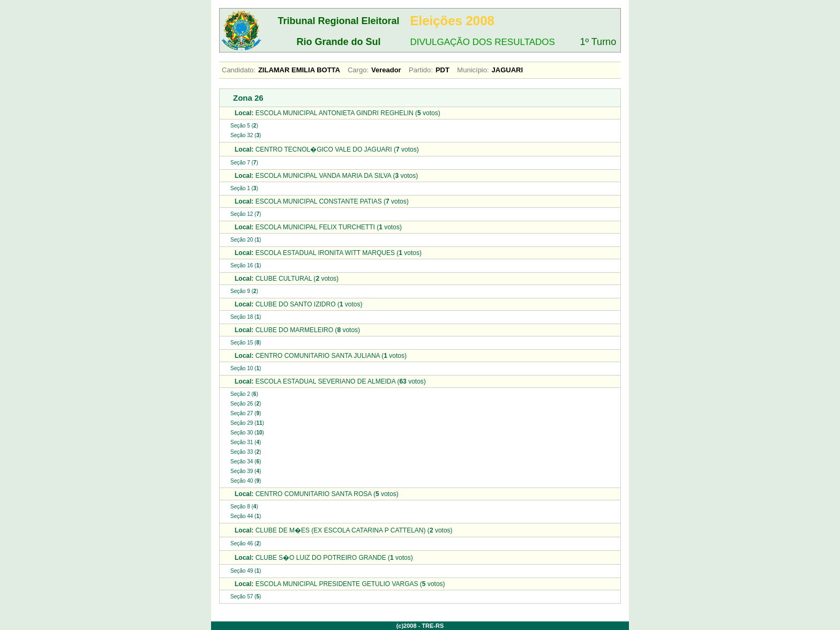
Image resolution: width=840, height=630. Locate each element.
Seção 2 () (244, 394)
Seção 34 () (246, 462)
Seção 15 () (246, 343)
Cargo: (358, 70)
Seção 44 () (246, 516)
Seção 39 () (246, 471)
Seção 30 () (247, 433)
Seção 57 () (246, 597)
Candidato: (239, 70)
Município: (473, 70)
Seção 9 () (244, 291)
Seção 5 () (244, 126)
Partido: (421, 70)
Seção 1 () (244, 188)
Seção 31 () (246, 442)
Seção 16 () (246, 265)
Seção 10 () (246, 368)
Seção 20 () (246, 240)
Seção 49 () (246, 571)
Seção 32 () (246, 135)
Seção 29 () (247, 423)
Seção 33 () (246, 452)
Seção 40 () (246, 481)
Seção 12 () (246, 214)
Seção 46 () (246, 543)
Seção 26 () (246, 404)
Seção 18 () (246, 317)
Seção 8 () (244, 507)
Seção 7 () (244, 163)
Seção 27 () (246, 413)
